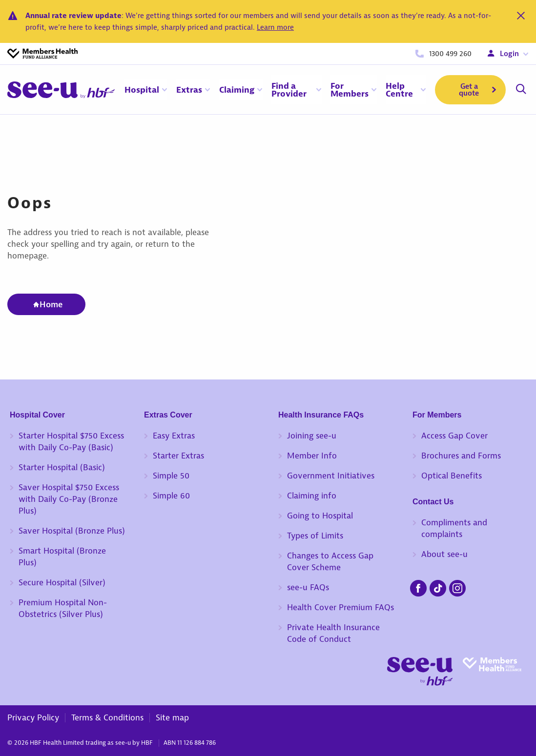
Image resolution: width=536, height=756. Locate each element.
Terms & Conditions (107, 717)
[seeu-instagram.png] (457, 587)
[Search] (521, 90)
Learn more (275, 27)
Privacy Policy (33, 717)
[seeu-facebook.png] (418, 587)
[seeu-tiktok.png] (438, 587)
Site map (172, 717)
